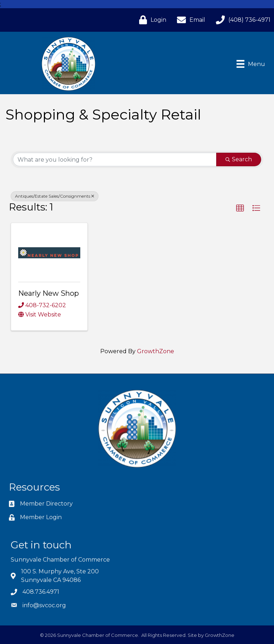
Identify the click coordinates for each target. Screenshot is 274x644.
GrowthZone (156, 351)
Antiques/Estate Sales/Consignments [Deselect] (55, 196)
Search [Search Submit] (239, 159)
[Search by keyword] (115, 159)
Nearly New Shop (49, 293)
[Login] (151, 20)
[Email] (189, 20)
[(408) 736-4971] (241, 20)
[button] (240, 208)
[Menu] (251, 64)
